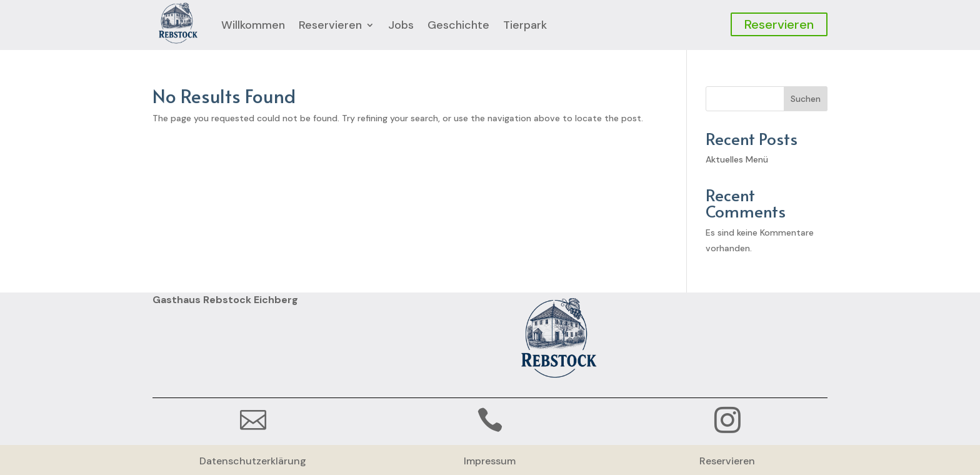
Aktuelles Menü (737, 159)
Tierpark (525, 25)
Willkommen (253, 25)
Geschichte (458, 25)
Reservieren (330, 25)
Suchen (806, 99)
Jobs (401, 25)
